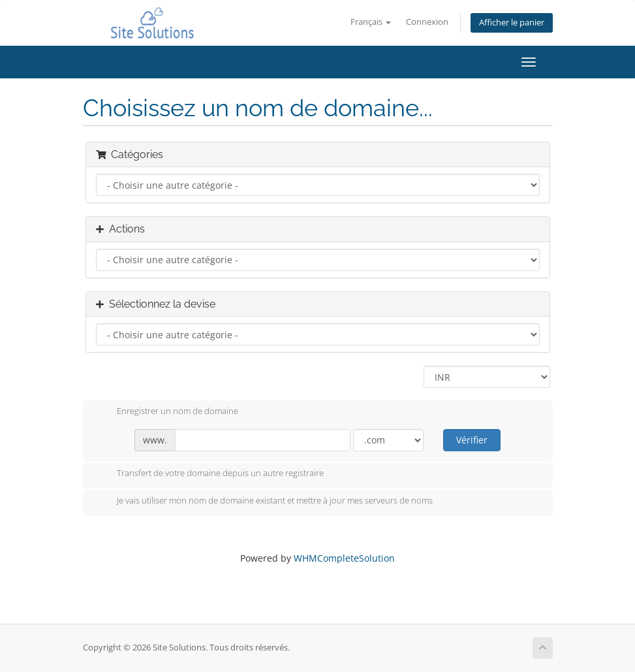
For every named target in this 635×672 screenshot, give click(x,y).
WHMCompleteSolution (344, 558)
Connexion (427, 22)
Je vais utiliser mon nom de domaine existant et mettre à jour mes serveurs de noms (264, 502)
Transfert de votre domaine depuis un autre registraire (210, 474)
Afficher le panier (512, 23)
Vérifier (472, 440)
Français (371, 22)
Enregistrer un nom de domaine (167, 412)
